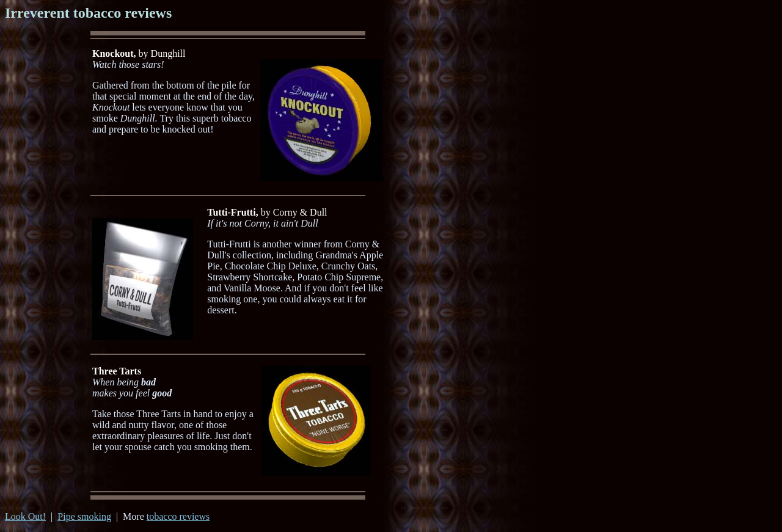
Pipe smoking (84, 516)
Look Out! (25, 516)
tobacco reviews (178, 516)
